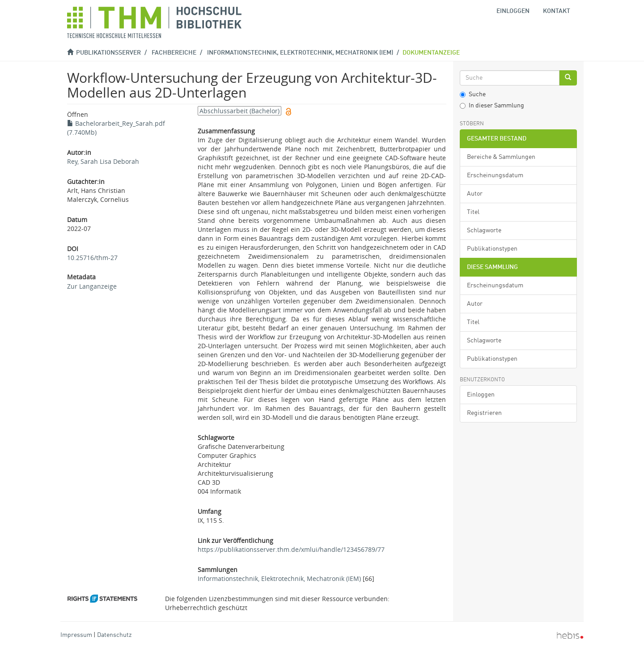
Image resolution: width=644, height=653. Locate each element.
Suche (473, 94)
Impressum (76, 635)
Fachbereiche (174, 53)
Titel (473, 212)
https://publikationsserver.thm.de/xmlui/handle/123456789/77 (291, 549)
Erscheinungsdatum (495, 175)
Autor (475, 194)
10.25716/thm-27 (92, 258)
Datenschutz (114, 635)
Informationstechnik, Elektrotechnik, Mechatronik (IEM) (300, 53)
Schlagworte (484, 230)
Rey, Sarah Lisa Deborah (103, 161)
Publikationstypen (492, 249)
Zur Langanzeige (92, 286)
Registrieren (484, 413)
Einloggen (481, 395)
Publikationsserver (108, 53)
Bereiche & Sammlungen (501, 157)
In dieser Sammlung (492, 106)
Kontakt (557, 11)
